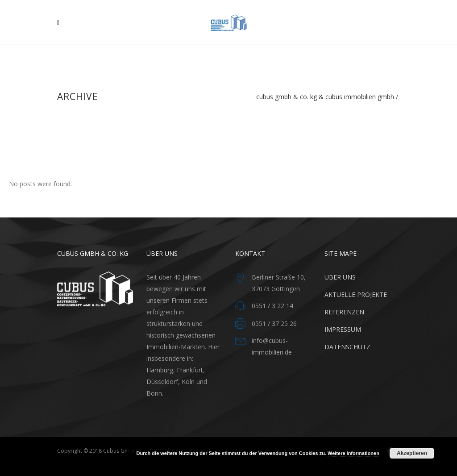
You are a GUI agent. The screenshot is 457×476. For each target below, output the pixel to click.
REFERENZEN (344, 312)
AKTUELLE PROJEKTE (356, 294)
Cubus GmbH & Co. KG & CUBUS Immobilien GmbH (325, 97)
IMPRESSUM (343, 329)
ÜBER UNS (340, 277)
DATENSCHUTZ (347, 347)
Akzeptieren (412, 453)
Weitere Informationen (353, 453)
